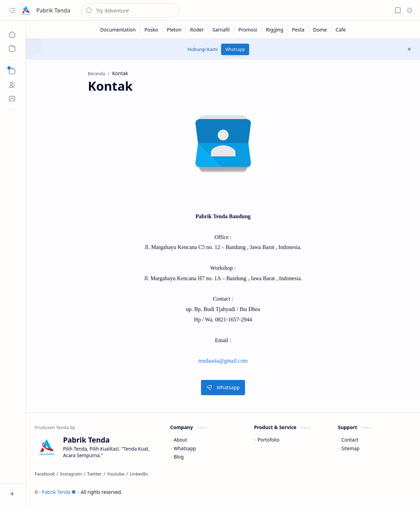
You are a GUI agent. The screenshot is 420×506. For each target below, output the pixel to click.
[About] (12, 85)
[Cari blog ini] (131, 10)
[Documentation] (118, 30)
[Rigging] (275, 30)
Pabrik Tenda (53, 10)
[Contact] (12, 99)
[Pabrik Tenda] (26, 10)
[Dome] (320, 30)
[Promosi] (248, 30)
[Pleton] (174, 30)
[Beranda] (12, 35)
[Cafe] (340, 30)
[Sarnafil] (221, 30)
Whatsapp (235, 49)
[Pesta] (299, 30)
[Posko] (152, 30)
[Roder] (197, 30)
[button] (12, 10)
